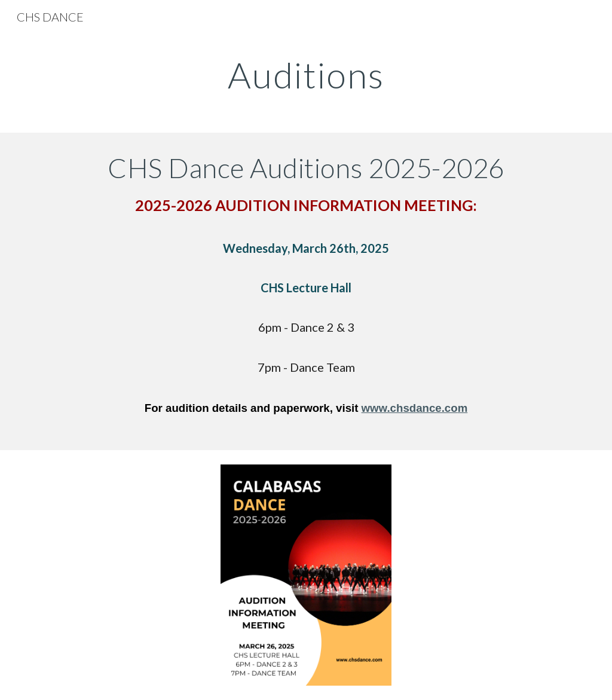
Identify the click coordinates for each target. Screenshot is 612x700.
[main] (306, 75)
